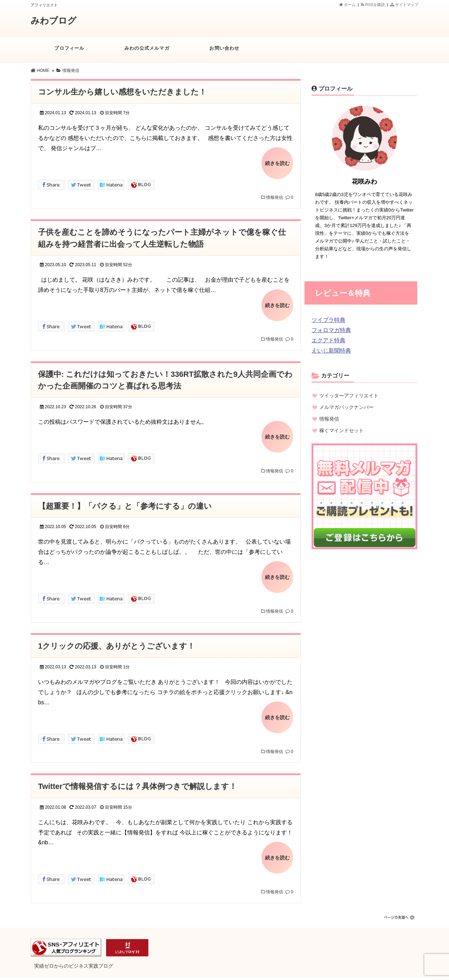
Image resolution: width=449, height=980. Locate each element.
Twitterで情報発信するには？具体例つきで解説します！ (138, 777)
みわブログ (54, 20)
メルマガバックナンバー (346, 407)
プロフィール (69, 52)
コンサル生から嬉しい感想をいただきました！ (122, 92)
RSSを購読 (374, 5)
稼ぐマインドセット (342, 430)
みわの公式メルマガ (147, 52)
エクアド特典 (328, 340)
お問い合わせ (224, 52)
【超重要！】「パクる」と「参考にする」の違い (125, 500)
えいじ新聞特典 (331, 351)
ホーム (347, 5)
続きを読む (277, 162)
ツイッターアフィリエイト (349, 396)
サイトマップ (404, 5)
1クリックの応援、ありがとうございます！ (116, 639)
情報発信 (275, 196)
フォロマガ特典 (331, 330)
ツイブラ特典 (328, 320)
